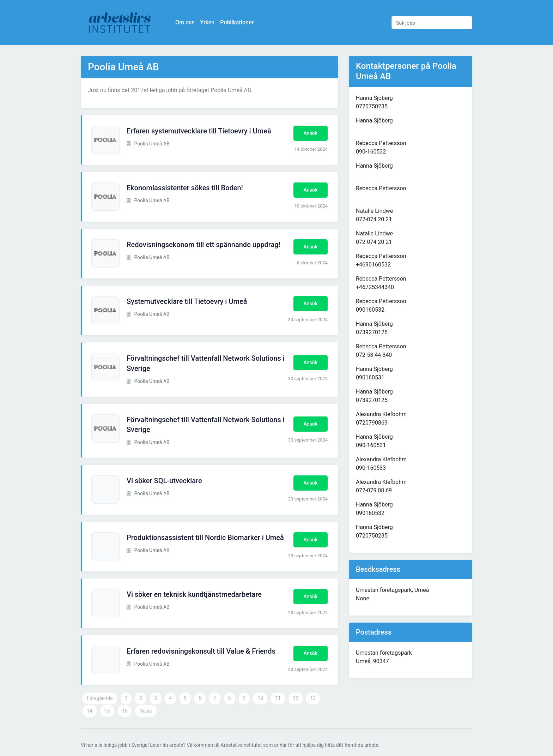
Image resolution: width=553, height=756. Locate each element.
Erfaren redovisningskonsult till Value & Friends (201, 651)
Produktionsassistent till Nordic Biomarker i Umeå (205, 538)
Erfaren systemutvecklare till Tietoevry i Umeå (199, 131)
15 (107, 711)
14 (90, 711)
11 (278, 698)
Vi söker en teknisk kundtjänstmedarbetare (194, 594)
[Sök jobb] (432, 23)
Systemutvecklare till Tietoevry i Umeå (187, 301)
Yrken (207, 22)
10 (260, 698)
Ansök (311, 133)
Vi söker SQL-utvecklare (164, 481)
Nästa (146, 711)
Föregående (100, 698)
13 (313, 698)
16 (125, 711)
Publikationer (237, 22)
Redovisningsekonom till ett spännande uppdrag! (203, 245)
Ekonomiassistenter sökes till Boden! (185, 188)
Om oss (185, 22)
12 (296, 698)
